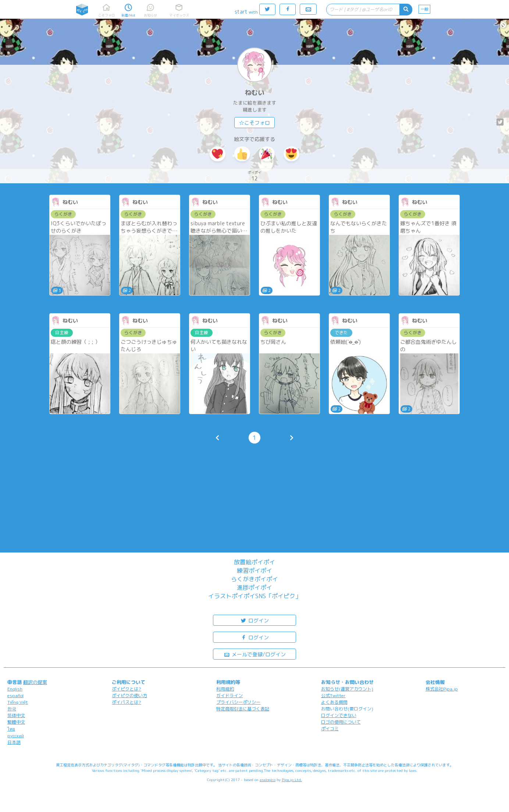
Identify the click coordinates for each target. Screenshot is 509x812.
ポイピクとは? (127, 689)
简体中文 (16, 715)
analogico (268, 780)
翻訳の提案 (35, 682)
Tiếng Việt (18, 702)
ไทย (11, 729)
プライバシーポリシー (238, 702)
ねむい (254, 93)
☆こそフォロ (254, 123)
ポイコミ (330, 729)
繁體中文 (16, 722)
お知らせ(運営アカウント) (347, 689)
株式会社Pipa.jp (442, 689)
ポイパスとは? (127, 702)
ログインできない (339, 715)
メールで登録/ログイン (255, 654)
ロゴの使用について (341, 722)
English (15, 689)
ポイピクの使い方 (129, 696)
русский (16, 736)
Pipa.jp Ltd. (292, 780)
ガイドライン (229, 696)
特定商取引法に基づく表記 (243, 709)
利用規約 (225, 689)
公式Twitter (333, 696)
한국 (12, 709)
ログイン (254, 620)
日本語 (14, 742)
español (15, 696)
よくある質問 (334, 702)
